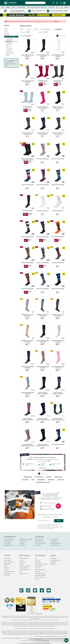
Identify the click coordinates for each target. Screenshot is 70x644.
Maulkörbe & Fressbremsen (26, 539)
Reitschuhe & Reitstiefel (10, 37)
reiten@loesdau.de (39, 614)
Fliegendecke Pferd (8, 539)
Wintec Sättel (38, 545)
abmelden (51, 529)
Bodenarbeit (7, 575)
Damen (6, 28)
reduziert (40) (41, 32)
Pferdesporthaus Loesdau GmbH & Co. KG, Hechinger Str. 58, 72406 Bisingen (37, 643)
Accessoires (7, 56)
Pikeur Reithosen (39, 541)
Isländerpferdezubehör (9, 572)
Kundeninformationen (40, 570)
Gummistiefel (9, 50)
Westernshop (7, 558)
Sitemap (37, 579)
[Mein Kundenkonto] (57, 4)
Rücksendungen (39, 566)
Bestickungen (54, 558)
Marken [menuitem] (66, 7)
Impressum (38, 560)
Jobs (20, 572)
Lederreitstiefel (10, 38)
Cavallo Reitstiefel (39, 539)
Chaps (7, 46)
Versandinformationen (40, 574)
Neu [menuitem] (57, 7)
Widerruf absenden (39, 577)
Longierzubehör (8, 560)
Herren (6, 30)
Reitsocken (9, 42)
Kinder (6, 32)
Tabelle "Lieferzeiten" (45, 641)
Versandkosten (18, 638)
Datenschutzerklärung (52, 528)
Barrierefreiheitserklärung (41, 564)
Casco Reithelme (54, 539)
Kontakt (21, 560)
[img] (64, 3)
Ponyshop (6, 570)
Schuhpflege (9, 51)
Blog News (55, 517)
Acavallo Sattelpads (55, 545)
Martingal (22, 543)
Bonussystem (23, 562)
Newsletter (53, 564)
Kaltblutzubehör (8, 574)
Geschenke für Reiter (9, 562)
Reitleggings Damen (9, 545)
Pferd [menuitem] (3, 7)
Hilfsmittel (7, 35)
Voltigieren (6, 568)
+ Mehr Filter (58, 29)
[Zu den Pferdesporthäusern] (53, 3)
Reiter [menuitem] (8, 7)
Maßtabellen (53, 562)
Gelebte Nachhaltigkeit (25, 566)
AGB (36, 558)
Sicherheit (7, 33)
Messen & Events (23, 574)
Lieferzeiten (38, 572)
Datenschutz (38, 562)
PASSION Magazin (24, 568)
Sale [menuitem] (61, 7)
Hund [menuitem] (14, 7)
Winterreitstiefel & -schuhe (11, 53)
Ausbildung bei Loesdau (25, 570)
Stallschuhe (9, 45)
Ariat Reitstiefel (54, 541)
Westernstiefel (23, 541)
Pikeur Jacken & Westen (40, 543)
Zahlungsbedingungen (40, 575)
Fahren (6, 566)
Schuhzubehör (9, 48)
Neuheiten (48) (24, 32)
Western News (47, 517)
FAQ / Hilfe (37, 568)
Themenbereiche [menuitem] (21, 7)
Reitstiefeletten (10, 40)
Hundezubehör (7, 564)
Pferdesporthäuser (24, 558)
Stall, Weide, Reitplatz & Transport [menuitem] (37, 7)
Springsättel (22, 545)
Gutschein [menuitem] (51, 7)
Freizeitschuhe (9, 43)
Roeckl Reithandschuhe (56, 543)
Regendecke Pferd (8, 541)
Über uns (22, 564)
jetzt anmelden (43, 468)
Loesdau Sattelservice (55, 560)
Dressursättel (7, 543)
